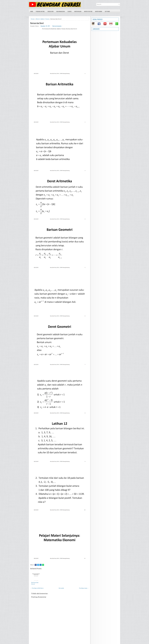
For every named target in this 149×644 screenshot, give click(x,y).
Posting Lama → (84, 588)
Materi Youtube (88, 11)
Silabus (70, 11)
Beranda (61, 588)
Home (32, 11)
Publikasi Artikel (40, 11)
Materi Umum (99, 11)
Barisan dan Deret (37, 23)
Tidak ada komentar (57, 26)
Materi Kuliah (78, 11)
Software (107, 11)
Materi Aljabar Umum (43, 19)
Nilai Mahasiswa (61, 11)
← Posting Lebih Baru (37, 588)
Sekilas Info (51, 11)
